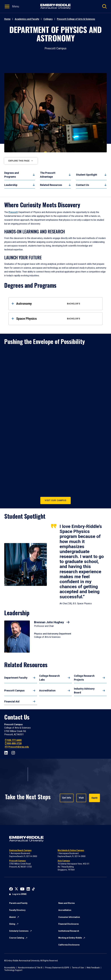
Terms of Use (78, 968)
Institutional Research (69, 931)
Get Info (67, 798)
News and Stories (67, 903)
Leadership (11, 185)
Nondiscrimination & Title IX (30, 968)
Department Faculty (16, 678)
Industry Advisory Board (84, 691)
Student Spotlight (87, 175)
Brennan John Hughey (49, 622)
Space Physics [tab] (57, 319)
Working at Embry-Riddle (70, 938)
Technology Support (13, 970)
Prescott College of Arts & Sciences (76, 19)
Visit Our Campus (55, 500)
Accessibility (10, 968)
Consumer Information (69, 917)
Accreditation (47, 690)
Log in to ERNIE (19, 894)
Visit (81, 798)
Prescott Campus (14, 690)
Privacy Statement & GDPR (57, 968)
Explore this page (19, 161)
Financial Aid (12, 701)
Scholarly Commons (19, 931)
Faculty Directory (17, 910)
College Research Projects (84, 678)
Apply (94, 798)
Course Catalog (17, 938)
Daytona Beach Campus (20, 850)
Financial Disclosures (69, 924)
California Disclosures (69, 945)
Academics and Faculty (27, 19)
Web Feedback (93, 968)
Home (7, 19)
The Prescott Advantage (48, 175)
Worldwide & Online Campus (71, 850)
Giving (12, 924)
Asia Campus (64, 861)
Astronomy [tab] (57, 304)
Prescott (13, 212)
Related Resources (51, 185)
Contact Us (82, 185)
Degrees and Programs (12, 175)
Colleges (48, 19)
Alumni (12, 917)
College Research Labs (49, 678)
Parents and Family (18, 903)
